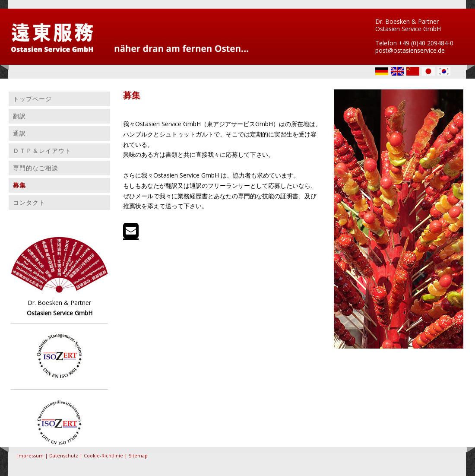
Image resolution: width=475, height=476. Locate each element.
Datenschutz (64, 455)
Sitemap (138, 455)
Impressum (30, 455)
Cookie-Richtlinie (103, 455)
